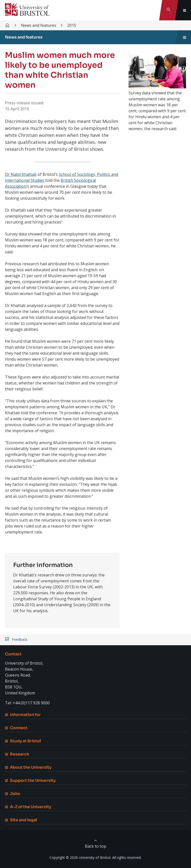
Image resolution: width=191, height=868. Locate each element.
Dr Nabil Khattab (21, 174)
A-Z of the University (28, 807)
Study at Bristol (23, 741)
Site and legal (21, 820)
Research (17, 754)
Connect (16, 728)
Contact (13, 654)
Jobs (13, 794)
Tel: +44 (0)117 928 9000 (27, 703)
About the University (28, 767)
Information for (23, 715)
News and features (39, 25)
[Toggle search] (169, 10)
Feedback (20, 640)
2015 (72, 25)
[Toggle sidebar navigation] (185, 37)
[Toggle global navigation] (185, 10)
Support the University (30, 780)
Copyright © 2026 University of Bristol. (80, 857)
